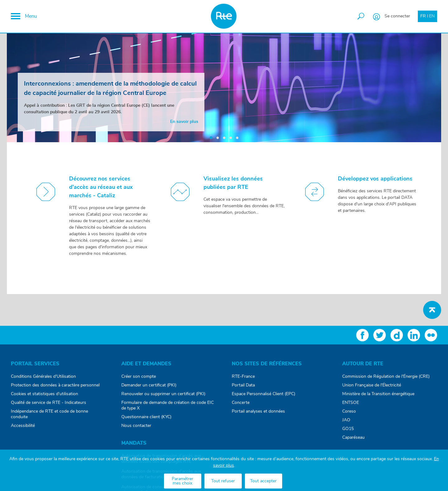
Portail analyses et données (258, 411)
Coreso (349, 411)
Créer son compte (139, 376)
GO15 (348, 429)
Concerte (241, 403)
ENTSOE (351, 403)
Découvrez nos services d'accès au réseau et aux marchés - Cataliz (101, 187)
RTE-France (243, 376)
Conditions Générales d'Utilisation (43, 376)
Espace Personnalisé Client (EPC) (264, 394)
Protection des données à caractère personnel (55, 385)
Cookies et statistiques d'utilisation (44, 394)
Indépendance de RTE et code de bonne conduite (49, 414)
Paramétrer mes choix (182, 481)
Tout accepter (263, 481)
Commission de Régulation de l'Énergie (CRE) (386, 376)
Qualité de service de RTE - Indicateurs (49, 403)
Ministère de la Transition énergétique (378, 394)
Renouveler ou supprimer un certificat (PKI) (163, 394)
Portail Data (243, 385)
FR (423, 16)
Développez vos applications (375, 179)
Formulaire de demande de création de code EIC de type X (168, 405)
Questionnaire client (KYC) (146, 417)
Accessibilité (23, 426)
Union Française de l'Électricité (372, 385)
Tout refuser (223, 481)
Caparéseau (353, 437)
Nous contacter (136, 426)
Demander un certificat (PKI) (149, 385)
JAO (346, 420)
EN (432, 16)
